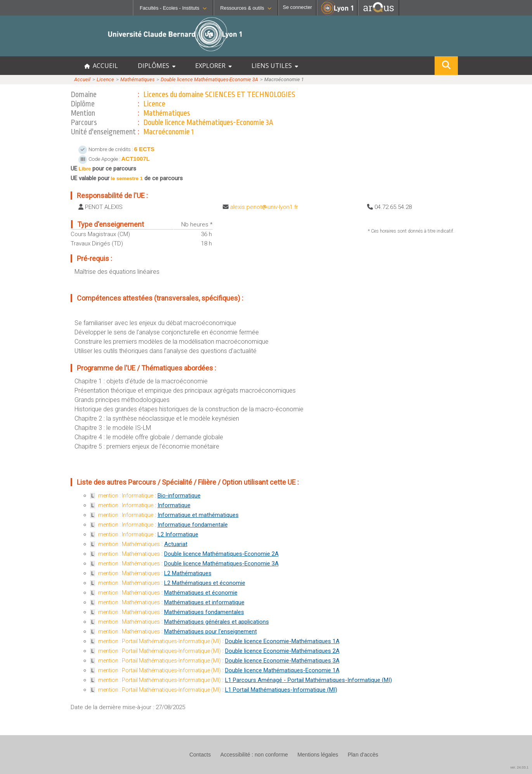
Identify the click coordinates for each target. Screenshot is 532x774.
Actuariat (176, 544)
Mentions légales (318, 755)
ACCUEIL (101, 66)
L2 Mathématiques (188, 573)
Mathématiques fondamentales (204, 612)
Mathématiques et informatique (204, 602)
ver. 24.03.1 (519, 767)
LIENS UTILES (275, 66)
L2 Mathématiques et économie (205, 583)
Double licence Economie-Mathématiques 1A (282, 641)
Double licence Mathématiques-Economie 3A (209, 79)
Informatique (174, 505)
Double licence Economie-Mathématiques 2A (282, 651)
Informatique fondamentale (193, 525)
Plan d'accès (363, 755)
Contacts (200, 755)
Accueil (82, 79)
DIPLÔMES (157, 66)
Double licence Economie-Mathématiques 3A (282, 661)
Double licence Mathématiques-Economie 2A (221, 554)
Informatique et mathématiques (198, 515)
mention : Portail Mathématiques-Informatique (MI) (159, 641)
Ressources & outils (246, 8)
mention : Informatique (126, 496)
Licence (105, 79)
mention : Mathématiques (129, 544)
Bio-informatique (179, 496)
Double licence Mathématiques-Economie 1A (282, 670)
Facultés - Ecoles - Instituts (173, 8)
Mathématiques (137, 79)
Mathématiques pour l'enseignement (211, 631)
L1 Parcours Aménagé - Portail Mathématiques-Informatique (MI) (308, 680)
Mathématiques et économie (201, 593)
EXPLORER (213, 66)
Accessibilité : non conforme (254, 755)
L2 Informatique (178, 534)
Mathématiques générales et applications (217, 622)
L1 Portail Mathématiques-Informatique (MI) (281, 690)
